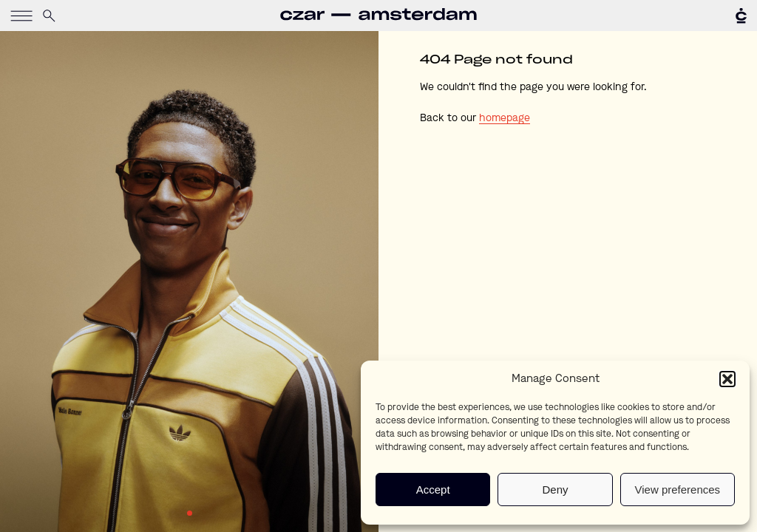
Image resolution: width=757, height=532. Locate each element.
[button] (727, 379)
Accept (433, 490)
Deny (555, 490)
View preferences (678, 490)
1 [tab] (190, 513)
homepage (505, 118)
